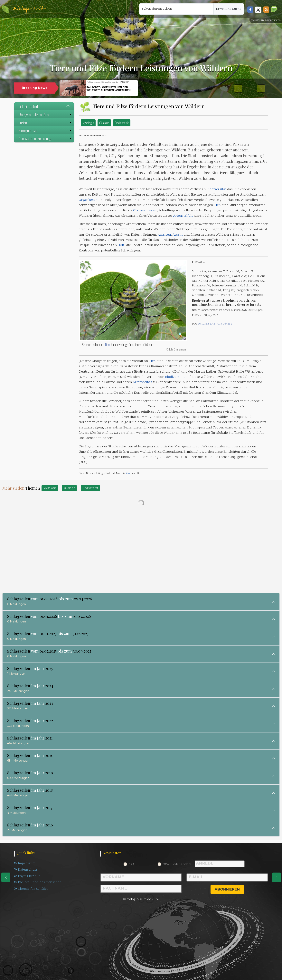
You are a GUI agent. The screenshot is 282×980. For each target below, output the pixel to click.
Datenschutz (26, 870)
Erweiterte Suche (229, 9)
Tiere (108, 345)
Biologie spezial (45, 130)
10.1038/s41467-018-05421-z (215, 324)
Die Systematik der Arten (45, 114)
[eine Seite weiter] (277, 877)
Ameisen (164, 235)
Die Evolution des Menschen (38, 883)
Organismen (88, 200)
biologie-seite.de (44, 106)
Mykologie (88, 123)
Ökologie (104, 123)
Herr (132, 864)
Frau (166, 864)
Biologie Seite (29, 9)
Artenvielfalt (183, 216)
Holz (121, 245)
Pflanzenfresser (145, 211)
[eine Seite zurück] (6, 877)
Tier (217, 205)
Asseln (178, 235)
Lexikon (45, 122)
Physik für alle (27, 876)
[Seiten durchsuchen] (176, 9)
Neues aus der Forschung (45, 138)
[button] (274, 9)
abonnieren (227, 889)
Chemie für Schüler (31, 889)
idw (128, 473)
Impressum (25, 864)
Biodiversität (122, 123)
